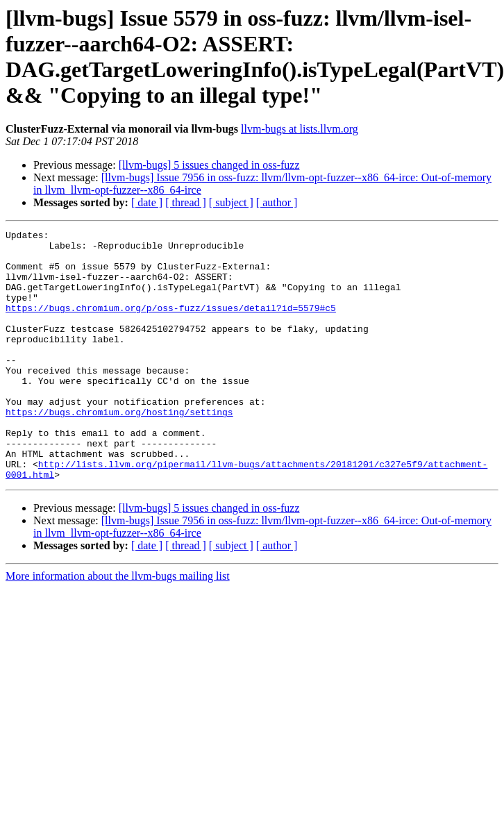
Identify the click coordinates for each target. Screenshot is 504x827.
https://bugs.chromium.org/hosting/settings (119, 449)
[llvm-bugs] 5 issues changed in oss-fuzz (209, 165)
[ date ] (147, 202)
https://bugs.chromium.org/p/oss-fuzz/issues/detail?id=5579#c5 (171, 324)
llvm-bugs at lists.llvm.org (300, 129)
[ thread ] (186, 202)
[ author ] (277, 202)
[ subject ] (231, 202)
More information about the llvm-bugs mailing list (118, 626)
